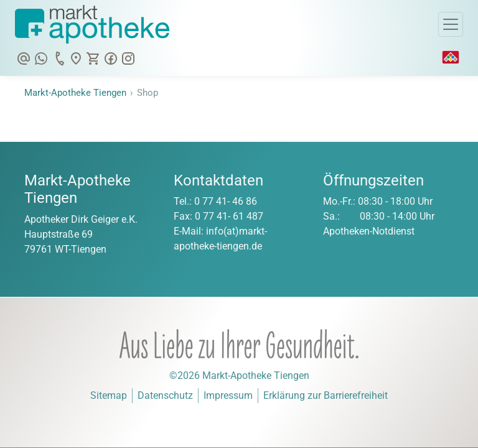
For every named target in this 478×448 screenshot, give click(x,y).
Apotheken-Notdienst (369, 231)
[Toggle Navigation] (451, 24)
